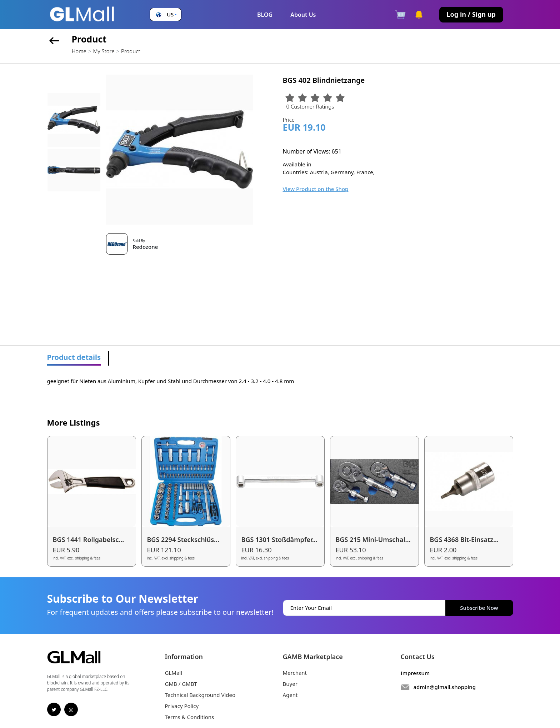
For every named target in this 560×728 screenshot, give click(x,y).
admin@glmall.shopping (445, 687)
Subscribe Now (479, 608)
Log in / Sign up (471, 14)
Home (79, 51)
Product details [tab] (74, 357)
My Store (104, 51)
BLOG (265, 15)
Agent (290, 695)
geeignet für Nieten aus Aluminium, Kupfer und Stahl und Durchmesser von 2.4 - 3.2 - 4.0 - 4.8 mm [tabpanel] (171, 381)
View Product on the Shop (316, 189)
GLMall (174, 673)
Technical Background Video (200, 695)
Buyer (290, 684)
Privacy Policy (182, 706)
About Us (303, 15)
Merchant (295, 673)
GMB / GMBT (181, 684)
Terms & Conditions (190, 717)
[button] (166, 14)
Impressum (415, 673)
